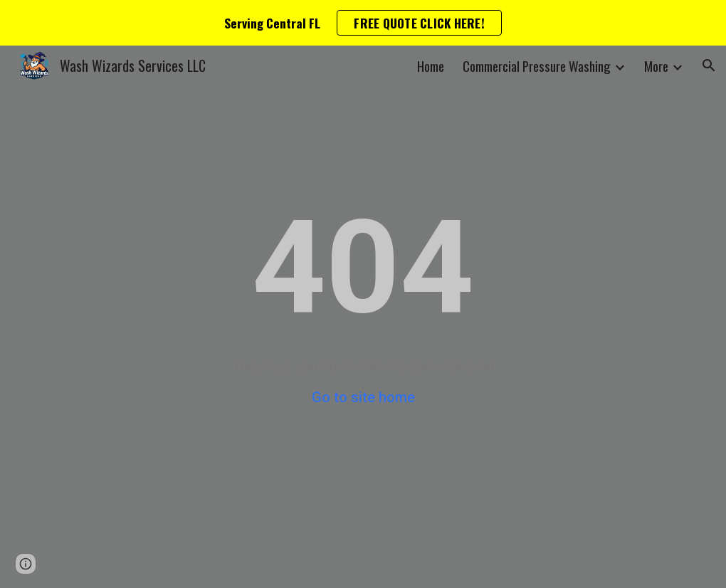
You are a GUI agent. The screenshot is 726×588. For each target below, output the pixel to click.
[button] (709, 65)
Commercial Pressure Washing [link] (537, 66)
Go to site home (363, 397)
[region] (363, 23)
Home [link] (431, 66)
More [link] (656, 66)
